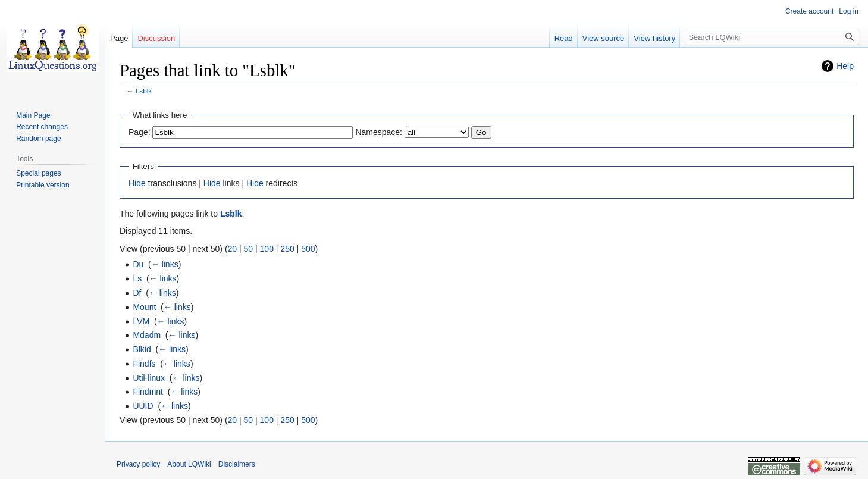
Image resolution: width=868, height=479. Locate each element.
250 (287, 249)
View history (654, 38)
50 (249, 249)
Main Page (33, 115)
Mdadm (147, 335)
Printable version (43, 185)
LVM (141, 321)
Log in (849, 11)
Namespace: (379, 132)
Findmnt (148, 392)
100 (267, 249)
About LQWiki (189, 464)
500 (308, 249)
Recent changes (42, 127)
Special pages (38, 173)
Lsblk (144, 91)
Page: (140, 132)
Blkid (142, 349)
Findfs (144, 364)
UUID (143, 406)
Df (137, 293)
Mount (144, 307)
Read (564, 38)
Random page (38, 139)
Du (138, 264)
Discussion (156, 38)
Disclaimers (237, 464)
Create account (809, 11)
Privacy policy (138, 464)
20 (233, 249)
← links (165, 264)
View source (604, 38)
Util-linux (149, 378)
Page (119, 38)
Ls (137, 278)
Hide (137, 183)
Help (845, 66)
